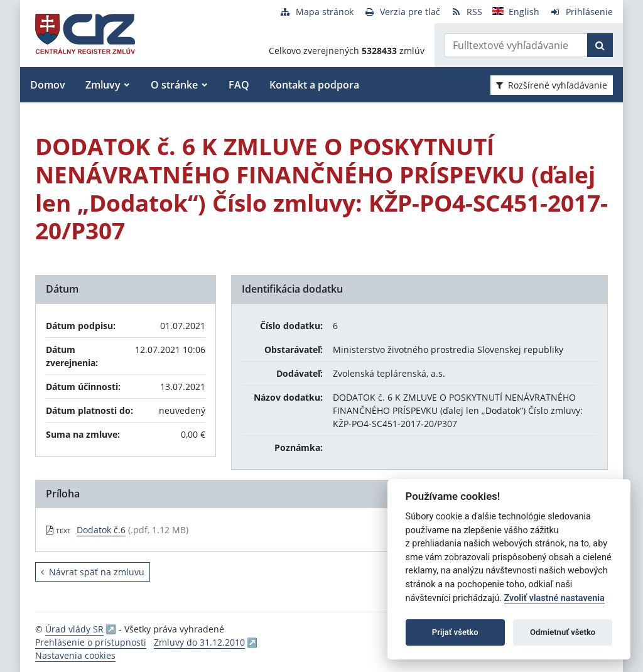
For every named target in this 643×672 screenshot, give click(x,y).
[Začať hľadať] (600, 45)
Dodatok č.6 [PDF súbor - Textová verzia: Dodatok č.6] (101, 530)
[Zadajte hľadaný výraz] (516, 45)
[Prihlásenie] (581, 12)
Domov (48, 85)
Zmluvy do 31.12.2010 (199, 642)
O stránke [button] (174, 85)
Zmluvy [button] (103, 85)
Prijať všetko (455, 632)
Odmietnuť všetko (563, 632)
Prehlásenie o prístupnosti (91, 642)
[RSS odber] (466, 12)
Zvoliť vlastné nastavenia (554, 598)
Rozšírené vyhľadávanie (552, 85)
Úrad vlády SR (74, 629)
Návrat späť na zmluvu (93, 572)
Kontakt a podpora (314, 85)
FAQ (239, 85)
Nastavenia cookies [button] (75, 655)
